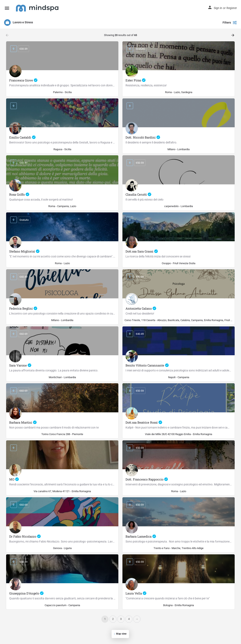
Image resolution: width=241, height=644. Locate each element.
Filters (230, 23)
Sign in (218, 8)
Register (232, 8)
